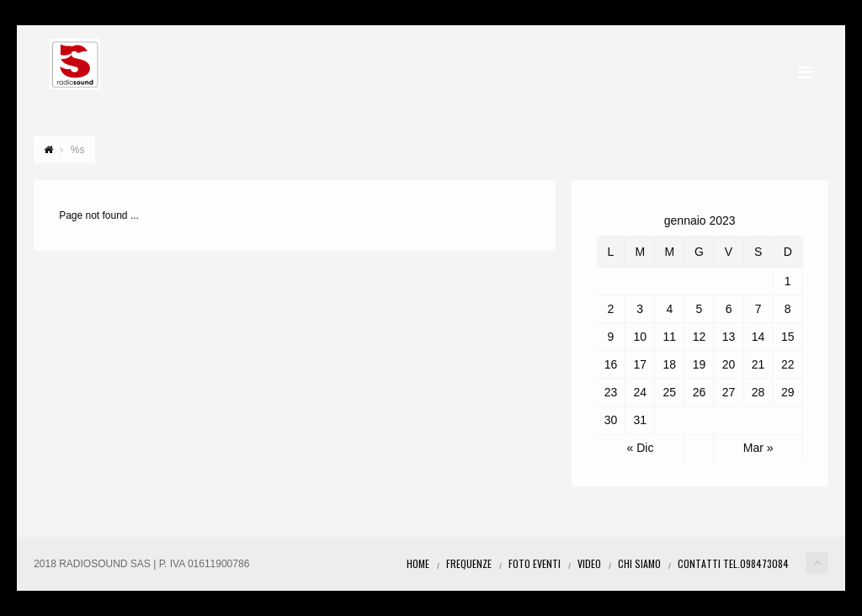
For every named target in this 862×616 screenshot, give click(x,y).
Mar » (758, 448)
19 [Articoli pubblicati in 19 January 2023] (700, 364)
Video (589, 563)
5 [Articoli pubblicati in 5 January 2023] (700, 309)
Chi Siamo (639, 563)
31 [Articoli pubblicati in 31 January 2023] (640, 420)
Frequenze (469, 563)
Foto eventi (535, 563)
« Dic (641, 448)
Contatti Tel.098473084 (733, 563)
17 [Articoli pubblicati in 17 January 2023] (640, 364)
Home (418, 563)
